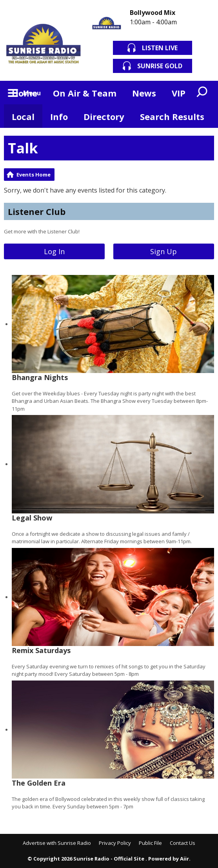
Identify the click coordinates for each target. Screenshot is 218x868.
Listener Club (37, 211)
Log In (54, 251)
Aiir (184, 859)
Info (59, 116)
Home (25, 93)
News (144, 93)
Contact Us (183, 843)
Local (23, 116)
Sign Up (163, 251)
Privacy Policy (115, 843)
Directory (104, 116)
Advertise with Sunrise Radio (57, 843)
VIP (179, 93)
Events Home (34, 175)
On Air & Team (85, 93)
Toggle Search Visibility (202, 93)
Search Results (172, 116)
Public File (150, 843)
